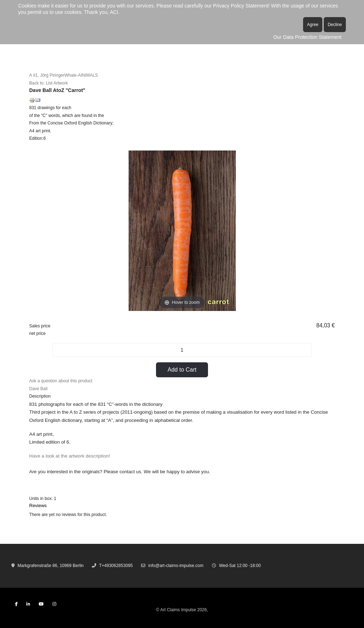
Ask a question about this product (61, 381)
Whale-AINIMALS (81, 75)
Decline (335, 25)
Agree (313, 25)
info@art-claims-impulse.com (176, 566)
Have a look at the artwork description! (70, 456)
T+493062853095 (116, 566)
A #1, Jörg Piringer (47, 75)
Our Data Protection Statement (307, 37)
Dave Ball (38, 389)
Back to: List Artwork (49, 83)
